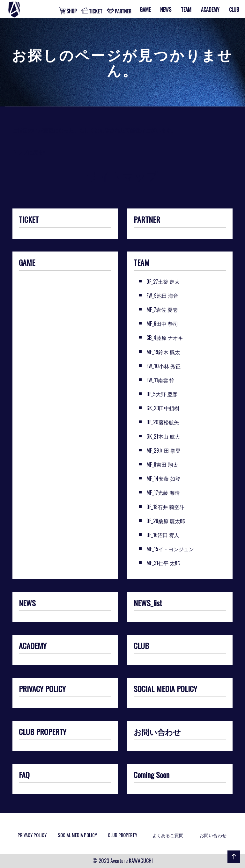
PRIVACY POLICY (42, 689)
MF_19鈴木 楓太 (163, 352)
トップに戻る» (29, 152)
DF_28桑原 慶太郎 (166, 521)
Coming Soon (152, 775)
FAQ (24, 775)
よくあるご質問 (168, 835)
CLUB (141, 646)
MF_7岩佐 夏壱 (162, 310)
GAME (27, 263)
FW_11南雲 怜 (160, 380)
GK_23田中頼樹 (163, 408)
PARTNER (147, 220)
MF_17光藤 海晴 (163, 492)
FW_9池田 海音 (162, 295)
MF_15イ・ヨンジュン (170, 549)
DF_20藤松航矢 (163, 422)
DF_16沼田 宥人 (163, 535)
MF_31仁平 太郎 (163, 563)
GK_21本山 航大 (163, 436)
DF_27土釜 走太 (163, 281)
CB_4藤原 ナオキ (165, 338)
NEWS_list (148, 603)
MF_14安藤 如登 (163, 478)
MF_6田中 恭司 (162, 324)
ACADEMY (33, 646)
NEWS (27, 603)
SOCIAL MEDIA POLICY (165, 689)
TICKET (29, 220)
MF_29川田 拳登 (163, 450)
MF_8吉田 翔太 (162, 464)
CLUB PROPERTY (43, 732)
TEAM (142, 263)
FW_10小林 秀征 (163, 366)
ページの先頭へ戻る (233, 863)
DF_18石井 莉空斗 (165, 507)
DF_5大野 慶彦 (162, 394)
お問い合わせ (157, 732)
